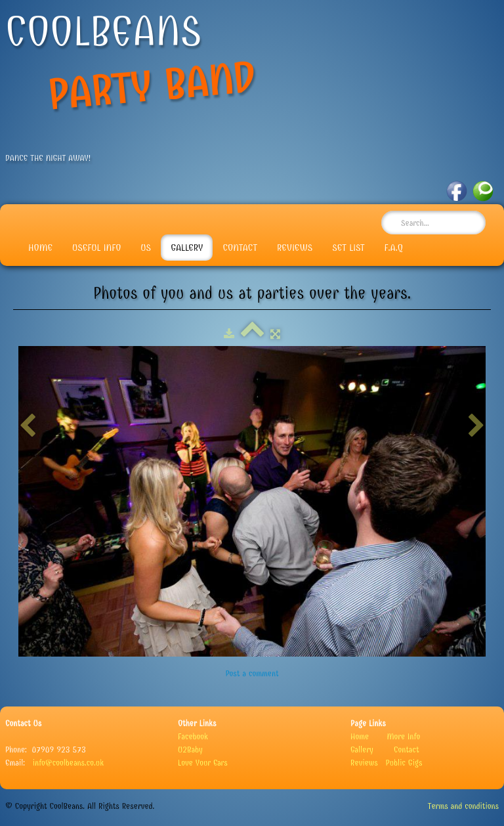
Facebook (193, 736)
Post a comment (252, 673)
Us (146, 248)
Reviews (295, 248)
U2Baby (190, 750)
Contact (240, 248)
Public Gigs (404, 763)
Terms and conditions (463, 806)
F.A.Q (394, 248)
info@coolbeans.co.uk (68, 763)
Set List (348, 248)
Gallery (187, 248)
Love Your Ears (203, 763)
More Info (404, 736)
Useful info (96, 248)
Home (40, 248)
